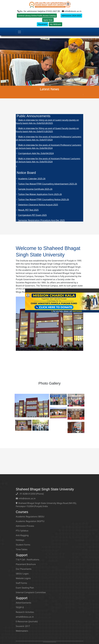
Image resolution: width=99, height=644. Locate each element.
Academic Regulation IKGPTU (30, 521)
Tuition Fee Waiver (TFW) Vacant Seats (37, 199)
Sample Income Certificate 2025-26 (35, 215)
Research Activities (25, 612)
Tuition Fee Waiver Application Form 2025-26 (40, 220)
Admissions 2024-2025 (71, 18)
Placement (43, 27)
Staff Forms (21, 583)
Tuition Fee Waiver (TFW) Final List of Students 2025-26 (45, 189)
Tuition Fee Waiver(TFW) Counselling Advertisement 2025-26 (48, 210)
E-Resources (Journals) (27, 621)
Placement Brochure (26, 564)
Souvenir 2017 (23, 626)
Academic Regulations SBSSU (30, 517)
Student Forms (23, 545)
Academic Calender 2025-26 (32, 205)
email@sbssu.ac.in (25, 617)
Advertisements (24, 603)
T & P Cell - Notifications (27, 560)
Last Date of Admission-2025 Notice (36, 194)
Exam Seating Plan (25, 588)
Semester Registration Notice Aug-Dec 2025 (40, 184)
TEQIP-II (20, 607)
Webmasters (22, 631)
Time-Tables (22, 549)
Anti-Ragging (22, 535)
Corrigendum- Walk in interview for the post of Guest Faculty (48, 127)
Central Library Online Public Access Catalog (37, 18)
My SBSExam (56, 27)
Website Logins (23, 578)
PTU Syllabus (22, 531)
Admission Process (25, 526)
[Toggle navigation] (19, 35)
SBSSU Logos (22, 574)
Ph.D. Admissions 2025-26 (31, 141)
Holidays (20, 540)
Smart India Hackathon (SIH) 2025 (35, 179)
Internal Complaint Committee (31, 592)
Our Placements (24, 569)
